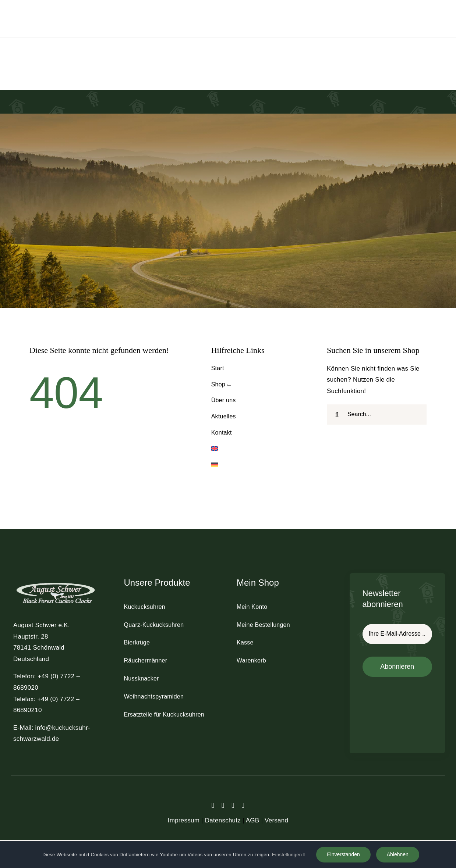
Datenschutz (223, 820)
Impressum (184, 820)
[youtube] (243, 805)
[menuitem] (261, 449)
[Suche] (337, 415)
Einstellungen (289, 855)
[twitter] (223, 805)
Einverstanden (343, 854)
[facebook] (213, 805)
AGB (253, 820)
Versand (276, 820)
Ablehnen (398, 854)
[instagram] (233, 805)
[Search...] (377, 415)
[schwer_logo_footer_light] (56, 582)
